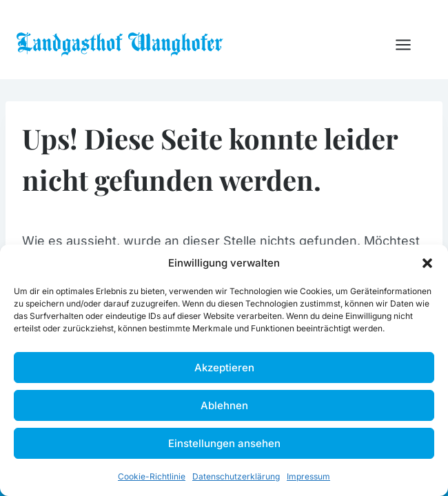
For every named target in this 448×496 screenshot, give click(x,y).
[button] (427, 263)
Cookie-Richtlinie (152, 476)
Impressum (308, 476)
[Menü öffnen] (410, 44)
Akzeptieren (224, 368)
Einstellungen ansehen (224, 443)
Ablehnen (224, 405)
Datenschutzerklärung (236, 476)
